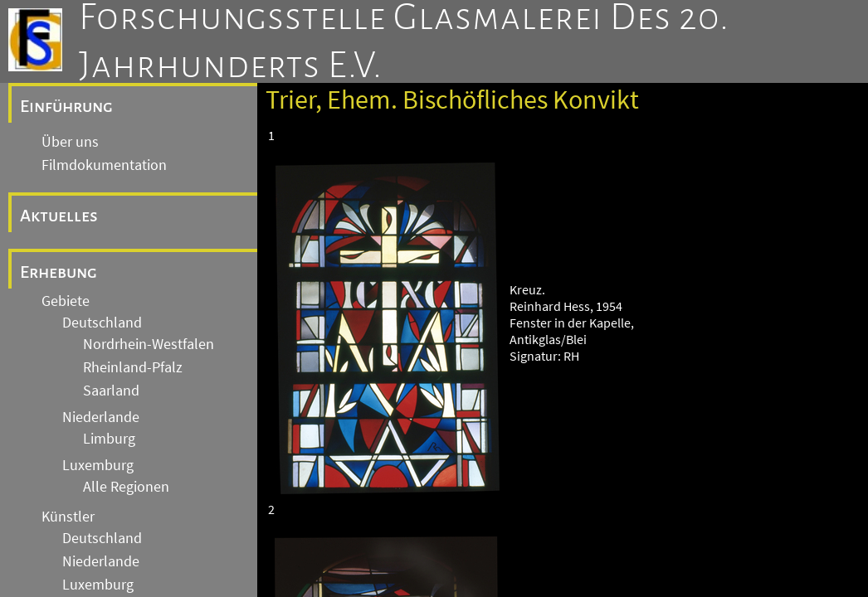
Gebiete (66, 301)
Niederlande (101, 417)
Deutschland (102, 323)
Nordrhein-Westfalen (149, 344)
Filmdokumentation (104, 165)
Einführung (66, 106)
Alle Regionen (126, 487)
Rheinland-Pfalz (133, 367)
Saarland (111, 391)
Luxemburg (98, 465)
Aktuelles (59, 216)
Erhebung (59, 272)
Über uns (70, 142)
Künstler (68, 517)
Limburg (109, 439)
